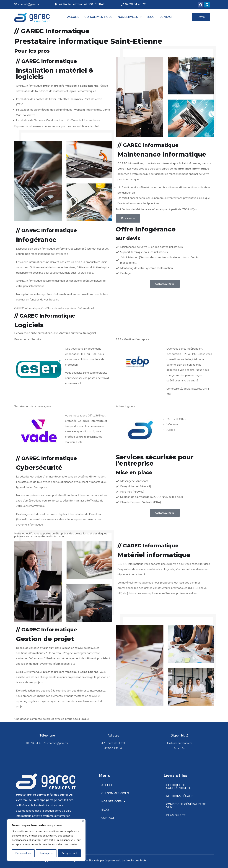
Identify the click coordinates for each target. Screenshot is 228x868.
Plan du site (176, 815)
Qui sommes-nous (98, 17)
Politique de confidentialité (178, 787)
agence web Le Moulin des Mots (126, 861)
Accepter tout (69, 853)
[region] (46, 840)
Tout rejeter (46, 853)
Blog (151, 17)
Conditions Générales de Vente (186, 806)
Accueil (73, 17)
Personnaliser (23, 853)
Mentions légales (180, 796)
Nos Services (130, 17)
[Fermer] (83, 821)
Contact (166, 17)
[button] (130, 17)
